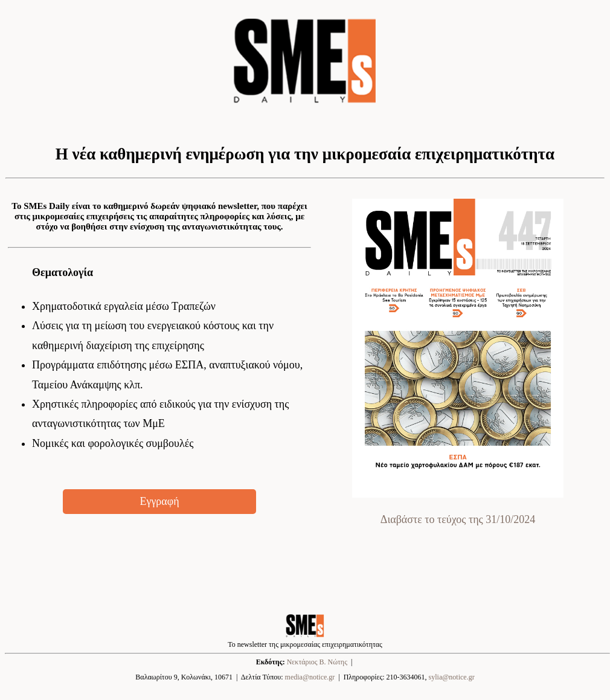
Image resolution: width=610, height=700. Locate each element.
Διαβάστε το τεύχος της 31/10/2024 (458, 519)
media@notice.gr (310, 677)
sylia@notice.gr (452, 677)
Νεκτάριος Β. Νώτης (317, 662)
